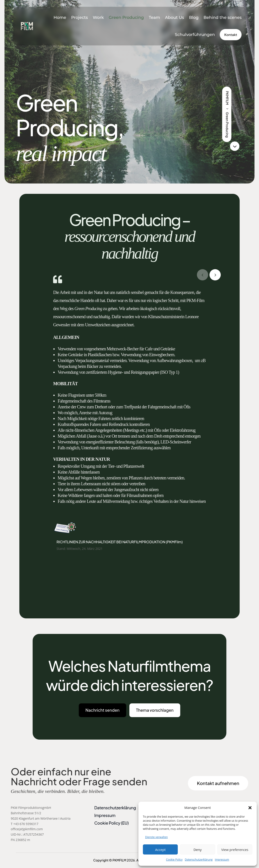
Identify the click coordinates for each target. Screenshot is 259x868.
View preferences (235, 850)
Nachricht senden (102, 710)
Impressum (222, 860)
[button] (250, 808)
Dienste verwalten (157, 837)
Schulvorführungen (195, 35)
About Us (175, 18)
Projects (79, 18)
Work (98, 18)
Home (60, 18)
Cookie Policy (174, 860)
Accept (160, 850)
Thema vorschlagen (155, 710)
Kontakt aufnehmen (218, 783)
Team (154, 18)
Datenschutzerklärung (199, 860)
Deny (198, 850)
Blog (194, 18)
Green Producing (126, 18)
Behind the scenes (222, 18)
